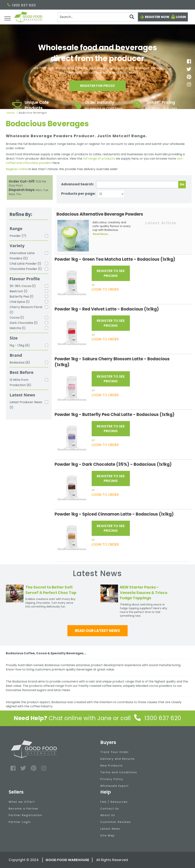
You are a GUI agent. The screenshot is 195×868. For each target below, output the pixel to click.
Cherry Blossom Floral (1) (26, 310)
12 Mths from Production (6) (20, 382)
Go (182, 184)
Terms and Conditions (119, 772)
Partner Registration (25, 815)
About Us (108, 815)
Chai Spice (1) (20, 302)
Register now (157, 17)
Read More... (101, 234)
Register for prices (97, 86)
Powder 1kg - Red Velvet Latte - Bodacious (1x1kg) (107, 309)
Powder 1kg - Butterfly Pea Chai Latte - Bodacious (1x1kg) (115, 415)
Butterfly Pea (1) (22, 297)
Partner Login (20, 822)
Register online (17, 169)
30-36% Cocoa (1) (23, 286)
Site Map (107, 835)
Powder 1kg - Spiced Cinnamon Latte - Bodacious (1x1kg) (114, 514)
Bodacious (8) (20, 362)
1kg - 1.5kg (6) (20, 345)
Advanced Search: (78, 184)
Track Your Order (115, 752)
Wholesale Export (115, 786)
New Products (112, 766)
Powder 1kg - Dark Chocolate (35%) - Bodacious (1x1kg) (113, 464)
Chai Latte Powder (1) (25, 264)
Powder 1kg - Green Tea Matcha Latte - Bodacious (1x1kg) (115, 259)
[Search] (98, 17)
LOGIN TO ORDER (105, 289)
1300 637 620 (22, 5)
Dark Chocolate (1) (24, 323)
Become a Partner (24, 809)
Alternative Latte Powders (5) (22, 256)
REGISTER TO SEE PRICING (111, 273)
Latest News (110, 829)
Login (181, 17)
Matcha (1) (18, 328)
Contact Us (110, 809)
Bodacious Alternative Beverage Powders (100, 214)
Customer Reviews (116, 822)
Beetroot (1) (19, 291)
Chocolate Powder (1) (26, 269)
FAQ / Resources (114, 802)
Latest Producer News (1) (26, 405)
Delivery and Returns (118, 759)
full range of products (99, 159)
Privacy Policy (112, 779)
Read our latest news (97, 631)
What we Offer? (22, 802)
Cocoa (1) (17, 318)
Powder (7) (18, 236)
